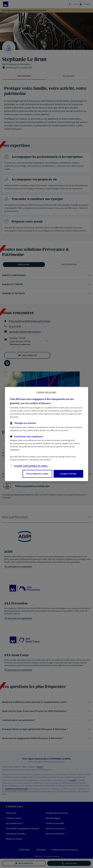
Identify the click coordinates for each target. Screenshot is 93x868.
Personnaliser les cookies (37, 474)
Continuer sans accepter (46, 392)
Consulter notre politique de (31, 466)
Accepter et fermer (68, 474)
